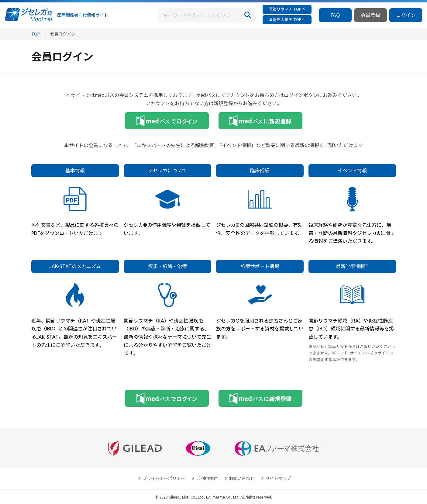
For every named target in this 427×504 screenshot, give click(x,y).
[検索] (248, 15)
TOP (36, 34)
